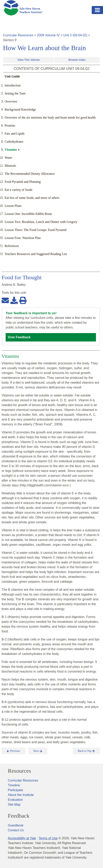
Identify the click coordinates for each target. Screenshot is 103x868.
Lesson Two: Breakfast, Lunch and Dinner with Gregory (41, 222)
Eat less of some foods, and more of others (32, 198)
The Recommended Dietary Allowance (30, 174)
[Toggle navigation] (97, 10)
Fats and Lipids (15, 134)
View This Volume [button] (29, 60)
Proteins (10, 126)
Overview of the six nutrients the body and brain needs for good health (50, 117)
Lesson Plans (13, 206)
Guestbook (16, 825)
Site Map (14, 804)
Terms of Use (48, 838)
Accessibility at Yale (22, 838)
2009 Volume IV (48, 35)
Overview (11, 101)
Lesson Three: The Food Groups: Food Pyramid (36, 230)
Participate (15, 790)
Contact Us (16, 830)
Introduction (13, 85)
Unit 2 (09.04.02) (75, 35)
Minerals (10, 166)
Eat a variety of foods (19, 190)
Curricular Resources (18, 35)
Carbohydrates (14, 142)
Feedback (19, 816)
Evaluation (15, 800)
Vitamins (11, 150)
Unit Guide (12, 76)
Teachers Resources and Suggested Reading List (36, 254)
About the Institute (21, 795)
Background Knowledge (20, 109)
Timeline (14, 785)
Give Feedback (19, 337)
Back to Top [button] (86, 751)
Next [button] (38, 751)
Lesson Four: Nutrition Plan (23, 238)
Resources (19, 771)
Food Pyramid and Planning (23, 182)
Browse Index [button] (77, 60)
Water (8, 158)
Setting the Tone (15, 93)
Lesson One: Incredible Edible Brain (28, 214)
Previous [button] (13, 751)
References (12, 246)
